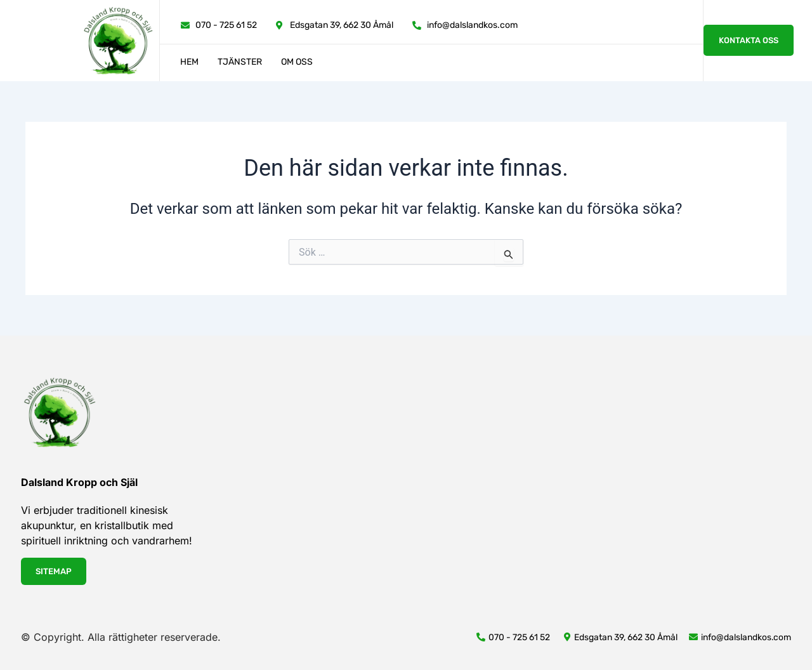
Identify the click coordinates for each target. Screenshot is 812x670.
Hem (189, 62)
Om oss (297, 62)
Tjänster (240, 62)
